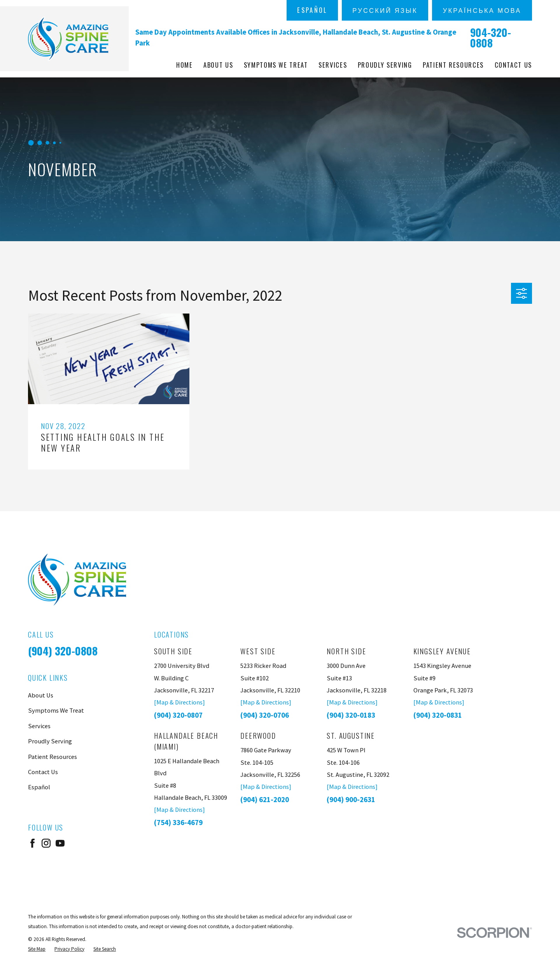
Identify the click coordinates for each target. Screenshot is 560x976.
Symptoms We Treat (56, 710)
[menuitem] (37, 949)
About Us (41, 695)
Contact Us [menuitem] (513, 65)
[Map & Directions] (179, 702)
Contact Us (43, 772)
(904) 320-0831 (438, 715)
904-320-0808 (491, 38)
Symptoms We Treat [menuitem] (276, 65)
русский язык (385, 10)
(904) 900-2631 (351, 800)
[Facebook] (32, 843)
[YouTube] (60, 843)
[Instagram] (46, 843)
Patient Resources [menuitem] (453, 65)
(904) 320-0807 (178, 715)
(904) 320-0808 (63, 651)
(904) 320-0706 (265, 715)
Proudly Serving (50, 741)
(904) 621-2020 (265, 800)
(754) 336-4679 (178, 823)
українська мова (482, 10)
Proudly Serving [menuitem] (385, 65)
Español (312, 10)
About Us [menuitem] (218, 65)
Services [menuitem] (333, 65)
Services (39, 726)
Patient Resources (52, 757)
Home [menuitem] (185, 65)
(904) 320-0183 (351, 715)
